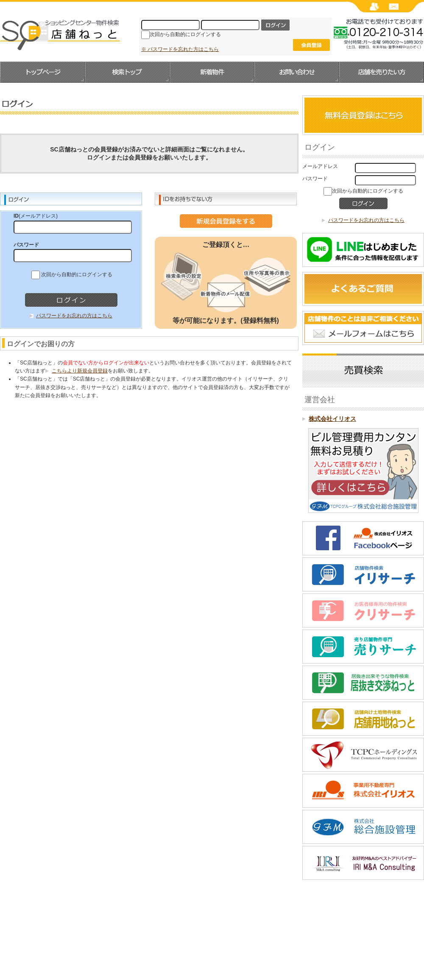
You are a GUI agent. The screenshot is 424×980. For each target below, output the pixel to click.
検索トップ (127, 72)
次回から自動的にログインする (185, 34)
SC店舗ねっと (60, 34)
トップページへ (42, 72)
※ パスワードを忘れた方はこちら (180, 49)
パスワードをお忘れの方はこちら (74, 316)
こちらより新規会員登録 (80, 371)
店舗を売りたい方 (382, 72)
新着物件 (212, 72)
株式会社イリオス (332, 419)
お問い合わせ (297, 72)
